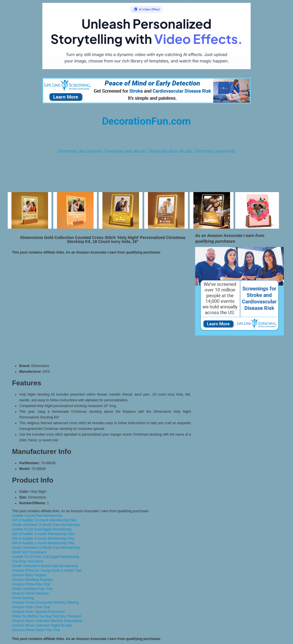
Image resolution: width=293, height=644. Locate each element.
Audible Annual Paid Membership (37, 516)
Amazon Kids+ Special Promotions (38, 612)
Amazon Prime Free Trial (31, 584)
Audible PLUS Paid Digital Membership (42, 529)
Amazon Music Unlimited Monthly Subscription (47, 621)
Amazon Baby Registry (29, 575)
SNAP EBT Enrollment (29, 552)
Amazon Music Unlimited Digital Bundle (42, 625)
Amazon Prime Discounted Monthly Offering (45, 603)
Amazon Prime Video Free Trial (36, 630)
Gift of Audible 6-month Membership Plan (43, 539)
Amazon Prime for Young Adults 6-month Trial (47, 571)
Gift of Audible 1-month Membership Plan (43, 543)
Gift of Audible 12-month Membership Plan (44, 520)
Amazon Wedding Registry (32, 580)
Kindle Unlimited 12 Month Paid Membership (46, 548)
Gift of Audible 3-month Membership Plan (43, 534)
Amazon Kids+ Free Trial (31, 607)
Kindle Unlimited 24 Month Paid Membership (46, 525)
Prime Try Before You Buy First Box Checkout (47, 616)
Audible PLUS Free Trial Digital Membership (46, 557)
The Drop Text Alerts (28, 561)
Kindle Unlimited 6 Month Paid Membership (45, 566)
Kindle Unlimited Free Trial (32, 589)
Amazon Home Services (30, 593)
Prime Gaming (23, 598)
